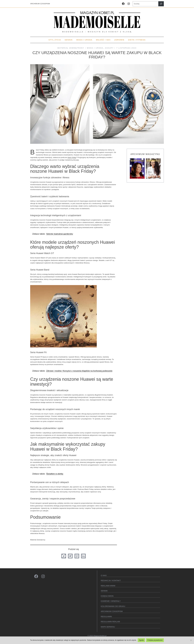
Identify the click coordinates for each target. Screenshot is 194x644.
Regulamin (106, 616)
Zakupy (109, 48)
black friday (72, 157)
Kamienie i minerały (111, 601)
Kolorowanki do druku (113, 606)
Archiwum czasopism (112, 611)
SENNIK (104, 591)
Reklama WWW (108, 586)
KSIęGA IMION (107, 596)
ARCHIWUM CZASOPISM (40, 4)
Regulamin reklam (110, 622)
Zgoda (141, 640)
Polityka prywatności (155, 640)
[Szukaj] (161, 4)
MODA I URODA (95, 48)
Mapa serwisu (108, 627)
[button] (64, 556)
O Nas (104, 575)
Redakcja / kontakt (111, 580)
